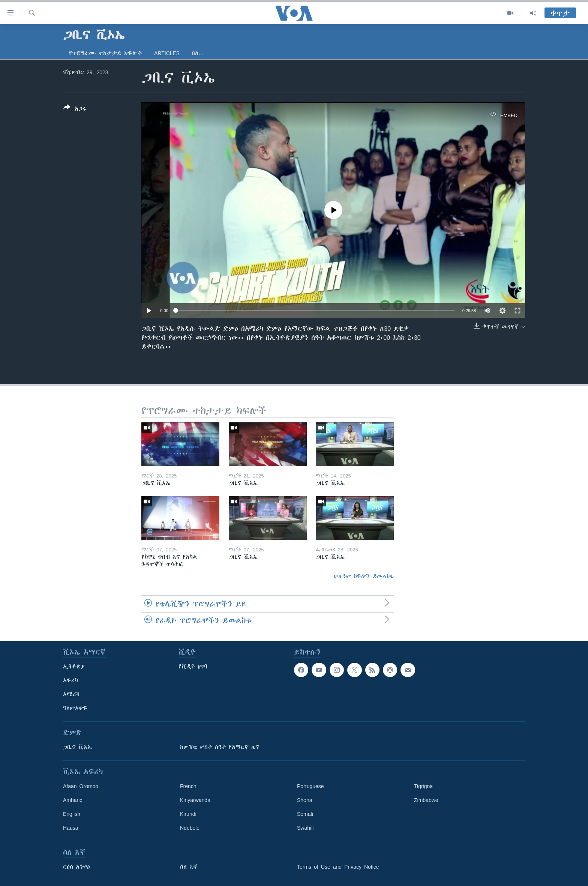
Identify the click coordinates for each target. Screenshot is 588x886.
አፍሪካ (70, 680)
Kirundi (188, 814)
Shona (304, 800)
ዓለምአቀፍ (75, 708)
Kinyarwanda (195, 800)
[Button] (75, 110)
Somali (305, 814)
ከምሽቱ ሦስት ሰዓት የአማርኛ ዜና (220, 747)
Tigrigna (423, 786)
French (188, 786)
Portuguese (310, 786)
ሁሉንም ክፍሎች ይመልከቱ (364, 576)
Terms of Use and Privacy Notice (338, 867)
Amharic (73, 800)
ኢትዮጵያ (74, 667)
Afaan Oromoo (81, 786)
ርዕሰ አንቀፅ (76, 867)
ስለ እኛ (189, 867)
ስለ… (198, 53)
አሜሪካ (71, 694)
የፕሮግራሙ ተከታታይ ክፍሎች (106, 53)
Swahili (305, 828)
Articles (167, 53)
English (72, 814)
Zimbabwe (426, 800)
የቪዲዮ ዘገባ (193, 667)
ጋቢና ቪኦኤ (77, 747)
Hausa (70, 828)
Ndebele (190, 828)
